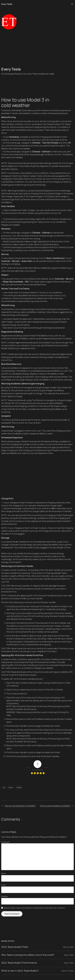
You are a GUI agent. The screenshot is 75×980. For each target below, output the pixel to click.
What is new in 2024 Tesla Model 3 (20, 971)
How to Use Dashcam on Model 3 (20, 806)
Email (3, 885)
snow (11, 787)
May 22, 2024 (68, 947)
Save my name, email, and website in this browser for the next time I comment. (34, 908)
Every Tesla (7, 4)
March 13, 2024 (68, 971)
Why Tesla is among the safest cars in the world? (28, 955)
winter (19, 787)
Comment (6, 842)
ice (4, 787)
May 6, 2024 (69, 955)
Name (4, 873)
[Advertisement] (37, 48)
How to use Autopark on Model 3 (55, 806)
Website (4, 896)
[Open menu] (72, 4)
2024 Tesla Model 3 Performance (19, 963)
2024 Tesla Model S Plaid (15, 947)
